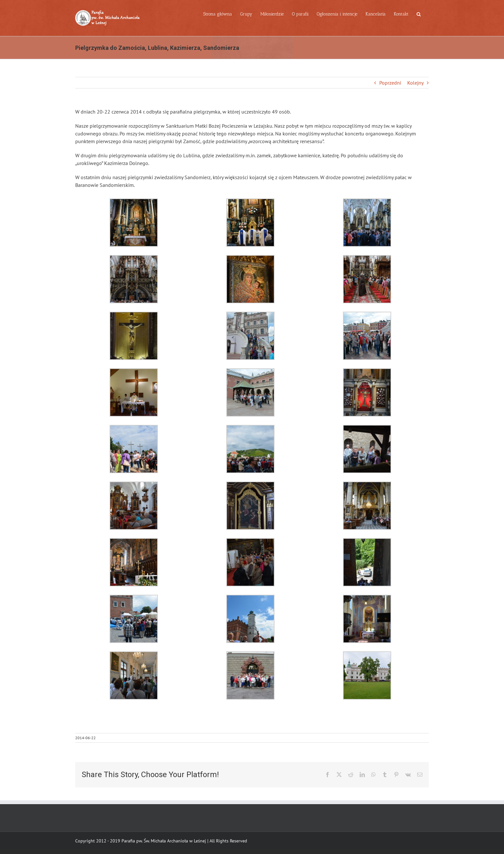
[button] (419, 14)
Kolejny (415, 83)
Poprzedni (390, 83)
